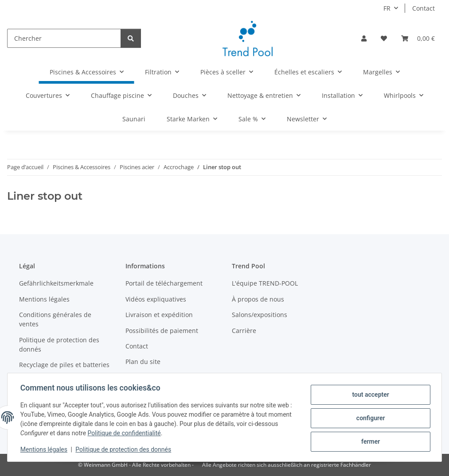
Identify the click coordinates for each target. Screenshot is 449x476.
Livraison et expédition (159, 315)
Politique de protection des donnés (125, 449)
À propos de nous (258, 299)
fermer (369, 441)
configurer (369, 418)
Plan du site (143, 362)
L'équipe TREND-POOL (265, 283)
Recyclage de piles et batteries (64, 365)
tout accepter (369, 395)
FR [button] (387, 8)
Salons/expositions (260, 315)
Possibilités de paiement (162, 331)
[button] (364, 38)
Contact (424, 8)
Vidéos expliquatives (156, 299)
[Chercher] (64, 38)
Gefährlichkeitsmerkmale (56, 283)
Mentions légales (45, 449)
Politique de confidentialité (126, 433)
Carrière (244, 331)
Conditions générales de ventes (55, 319)
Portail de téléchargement (164, 283)
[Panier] (418, 38)
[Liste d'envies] (384, 38)
